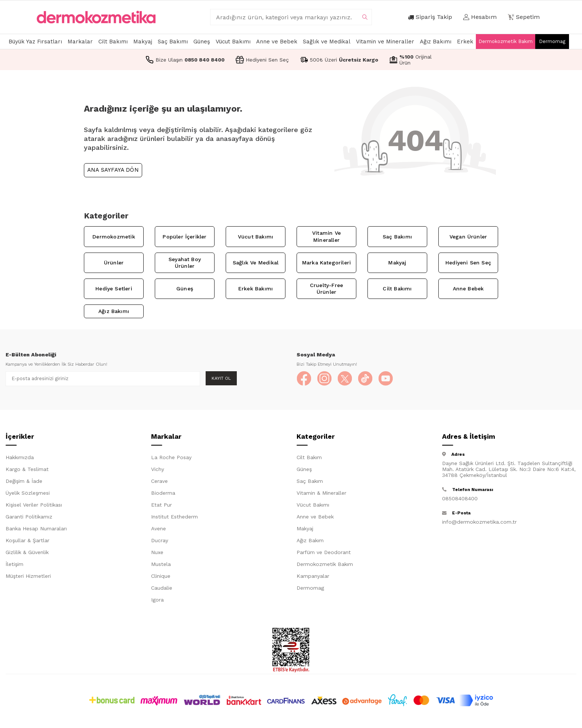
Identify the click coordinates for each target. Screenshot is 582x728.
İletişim (14, 564)
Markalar (80, 42)
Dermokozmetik (114, 237)
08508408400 (460, 498)
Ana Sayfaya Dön (113, 170)
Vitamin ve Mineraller (385, 42)
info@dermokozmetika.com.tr (479, 522)
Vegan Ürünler (468, 237)
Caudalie (162, 588)
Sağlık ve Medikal (327, 42)
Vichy (158, 469)
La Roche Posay (171, 457)
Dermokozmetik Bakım (506, 41)
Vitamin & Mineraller (321, 493)
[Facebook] (304, 379)
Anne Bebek (468, 289)
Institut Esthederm (174, 517)
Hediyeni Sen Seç (468, 263)
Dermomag (552, 41)
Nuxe (157, 552)
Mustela (161, 564)
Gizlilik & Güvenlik (27, 552)
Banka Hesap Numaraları (36, 528)
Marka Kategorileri (326, 263)
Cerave (159, 481)
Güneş (202, 42)
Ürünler (114, 263)
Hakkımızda (20, 457)
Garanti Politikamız (29, 517)
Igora (157, 600)
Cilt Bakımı (113, 42)
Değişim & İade (24, 481)
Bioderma (163, 493)
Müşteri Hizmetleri (28, 576)
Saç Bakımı (173, 42)
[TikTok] (365, 379)
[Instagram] (324, 379)
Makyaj (143, 42)
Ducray (160, 540)
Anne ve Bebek (277, 42)
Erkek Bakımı (256, 289)
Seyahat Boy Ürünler (185, 263)
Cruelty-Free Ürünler (326, 289)
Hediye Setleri (114, 289)
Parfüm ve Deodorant (324, 552)
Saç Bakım (310, 481)
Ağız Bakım (310, 540)
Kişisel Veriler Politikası (34, 505)
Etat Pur (161, 505)
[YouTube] (386, 379)
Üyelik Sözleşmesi (28, 493)
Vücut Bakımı (233, 42)
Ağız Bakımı (436, 42)
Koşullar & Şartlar (27, 540)
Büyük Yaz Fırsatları (35, 42)
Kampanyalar (313, 576)
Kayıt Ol (221, 378)
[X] (345, 379)
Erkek (465, 42)
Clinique (161, 576)
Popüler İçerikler (184, 237)
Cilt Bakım (309, 457)
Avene (158, 528)
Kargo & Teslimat (27, 469)
